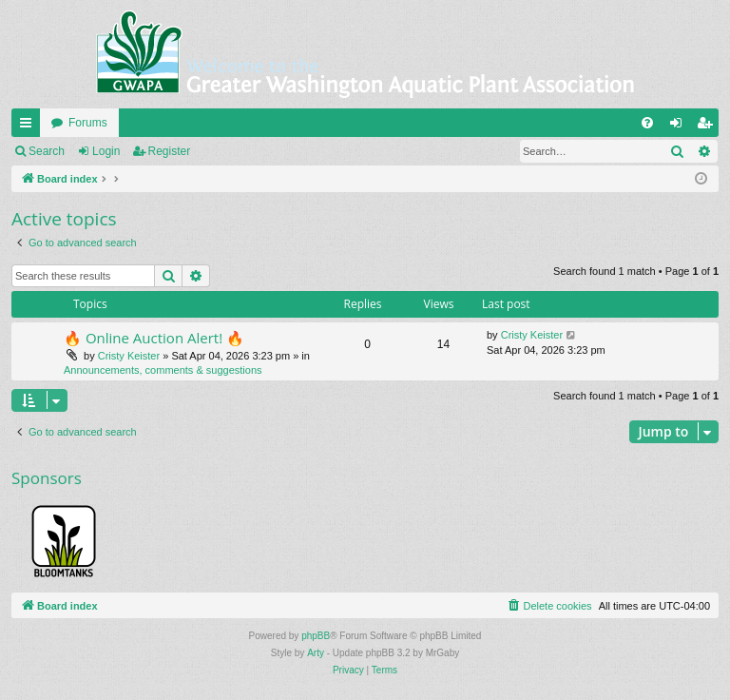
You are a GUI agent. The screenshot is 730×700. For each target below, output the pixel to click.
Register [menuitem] (709, 126)
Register (170, 151)
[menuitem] (647, 123)
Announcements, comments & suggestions (163, 370)
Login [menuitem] (680, 126)
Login (106, 151)
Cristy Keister (129, 356)
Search (47, 151)
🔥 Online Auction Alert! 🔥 (154, 338)
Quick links (29, 126)
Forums (88, 123)
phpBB (316, 636)
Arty (316, 653)
